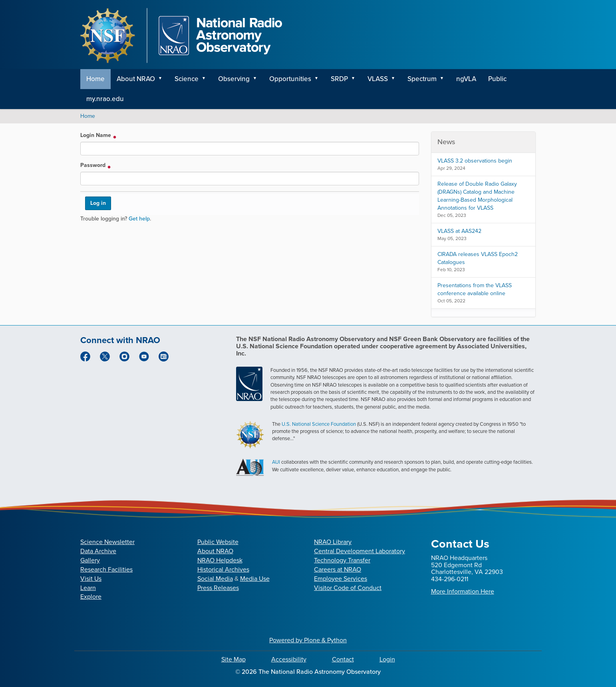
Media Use (255, 579)
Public (497, 79)
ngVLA (466, 79)
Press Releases (218, 588)
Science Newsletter (107, 542)
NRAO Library (333, 542)
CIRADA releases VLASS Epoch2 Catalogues (478, 258)
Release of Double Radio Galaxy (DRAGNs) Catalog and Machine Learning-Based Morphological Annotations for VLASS (477, 196)
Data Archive (98, 551)
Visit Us (91, 579)
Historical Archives (223, 569)
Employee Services (341, 579)
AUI (276, 462)
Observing (234, 79)
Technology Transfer (342, 560)
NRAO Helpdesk (220, 560)
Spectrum (422, 79)
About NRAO (136, 79)
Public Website (218, 542)
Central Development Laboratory (360, 551)
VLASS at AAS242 (459, 231)
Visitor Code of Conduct (348, 588)
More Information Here (463, 591)
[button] (163, 79)
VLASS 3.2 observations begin (475, 161)
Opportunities (290, 79)
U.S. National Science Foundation (319, 424)
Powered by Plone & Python (308, 640)
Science (187, 79)
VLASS (378, 79)
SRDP (339, 79)
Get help (139, 219)
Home (95, 79)
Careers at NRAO (338, 569)
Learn (88, 588)
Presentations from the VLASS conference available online (475, 289)
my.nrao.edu (105, 99)
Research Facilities (106, 569)
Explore (91, 597)
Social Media (215, 579)
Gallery (90, 560)
